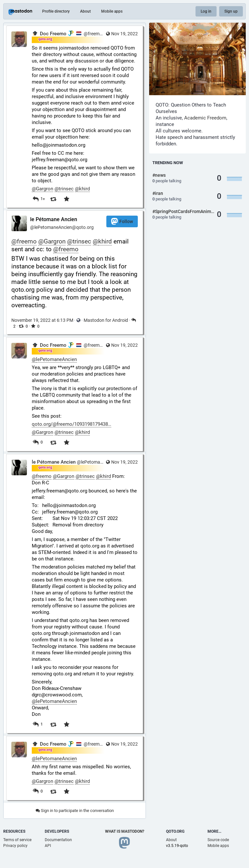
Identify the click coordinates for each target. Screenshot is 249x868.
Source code (218, 840)
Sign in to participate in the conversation (75, 811)
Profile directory (56, 11)
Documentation (58, 840)
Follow (122, 221)
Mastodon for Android (106, 320)
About (85, 11)
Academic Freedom (205, 118)
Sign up (231, 11)
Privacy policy (15, 846)
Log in (206, 11)
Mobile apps (112, 11)
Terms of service (17, 840)
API (48, 846)
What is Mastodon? (125, 831)
